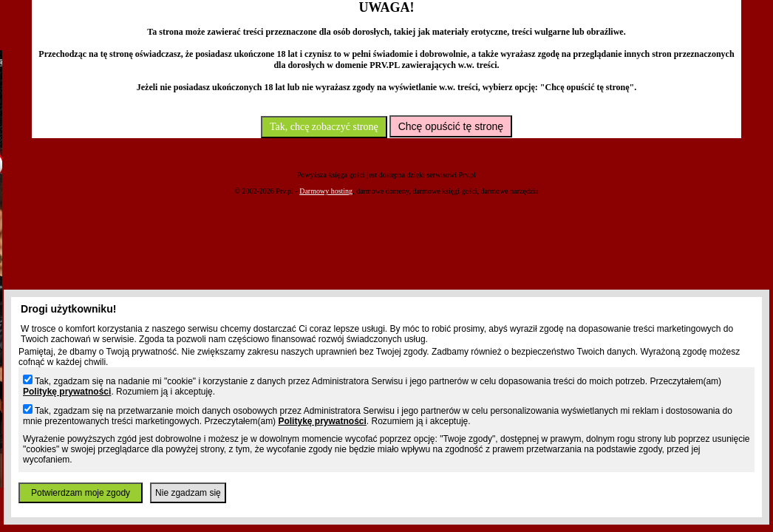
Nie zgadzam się (188, 493)
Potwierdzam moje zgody (81, 493)
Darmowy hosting (326, 191)
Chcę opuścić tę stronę (451, 126)
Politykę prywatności (67, 392)
